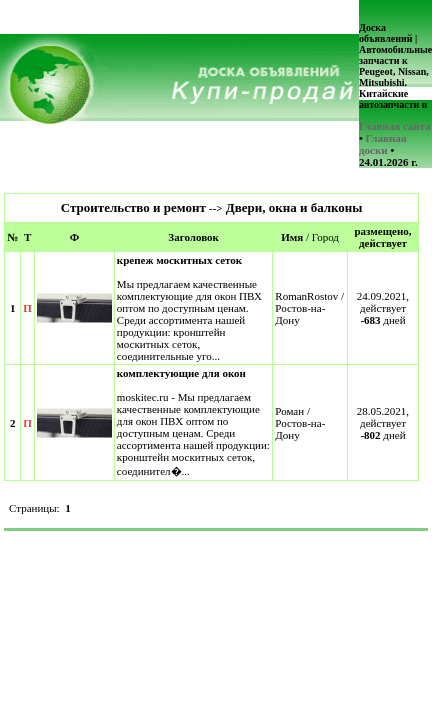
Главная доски (383, 144)
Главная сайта (395, 126)
